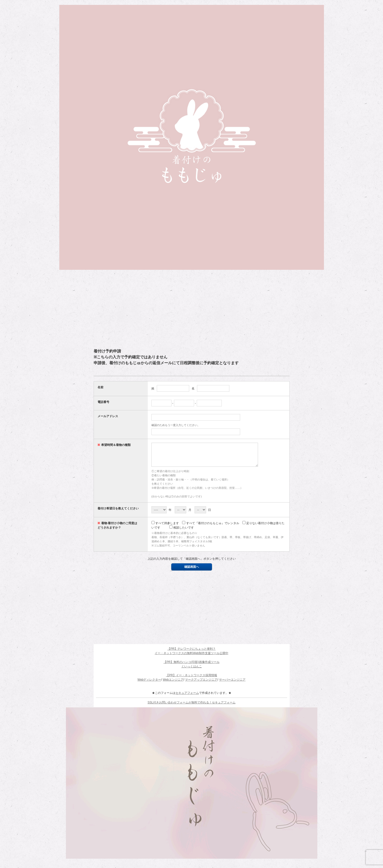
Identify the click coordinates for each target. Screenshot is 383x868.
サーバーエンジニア (232, 684)
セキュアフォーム (187, 697)
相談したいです (182, 532)
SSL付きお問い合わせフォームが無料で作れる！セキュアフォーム (191, 707)
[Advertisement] (192, 309)
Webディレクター (149, 684)
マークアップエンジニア (201, 684)
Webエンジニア (173, 684)
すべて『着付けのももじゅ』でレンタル (210, 528)
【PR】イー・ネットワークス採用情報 (191, 680)
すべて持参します (165, 528)
